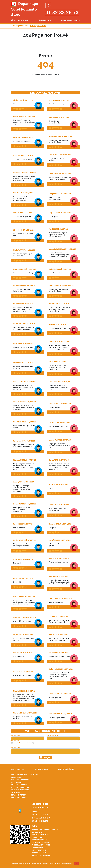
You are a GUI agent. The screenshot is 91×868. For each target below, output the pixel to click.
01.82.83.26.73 (46, 818)
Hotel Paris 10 (16, 777)
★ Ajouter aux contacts (41, 855)
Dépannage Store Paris (20, 20)
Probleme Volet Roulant (20, 787)
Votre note (16, 741)
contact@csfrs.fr (43, 815)
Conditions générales (66, 769)
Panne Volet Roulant (19, 785)
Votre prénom (52, 735)
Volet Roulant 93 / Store (20, 790)
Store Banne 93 (17, 792)
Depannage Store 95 (18, 795)
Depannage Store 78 (18, 798)
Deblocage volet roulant (70, 20)
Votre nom (16, 735)
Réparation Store (44, 20)
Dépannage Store (17, 770)
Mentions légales (41, 769)
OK (76, 863)
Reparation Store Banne (20, 780)
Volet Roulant (17, 782)
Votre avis (16, 747)
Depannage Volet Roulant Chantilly (24, 775)
